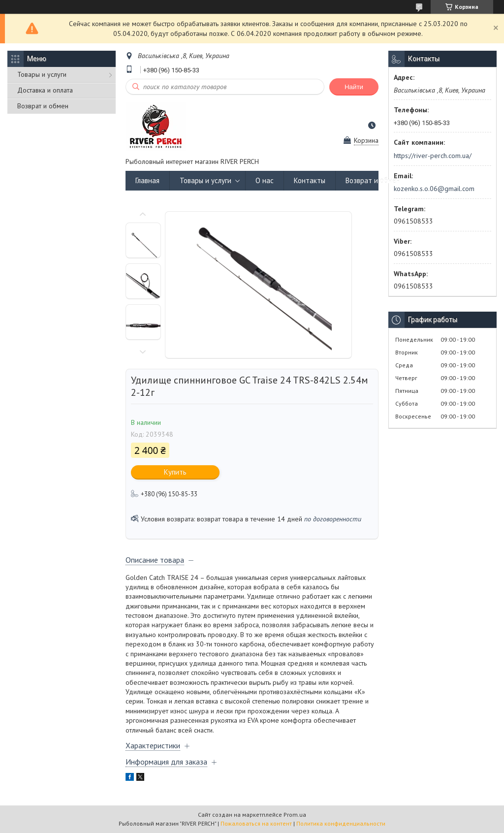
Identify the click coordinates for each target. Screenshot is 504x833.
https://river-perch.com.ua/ (433, 156)
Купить (175, 472)
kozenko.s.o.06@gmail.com (434, 189)
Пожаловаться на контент (256, 823)
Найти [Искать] (354, 87)
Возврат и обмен (43, 106)
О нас (265, 180)
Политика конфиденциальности (341, 823)
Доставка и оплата (45, 90)
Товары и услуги (42, 74)
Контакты (310, 180)
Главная (147, 180)
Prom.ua (295, 815)
